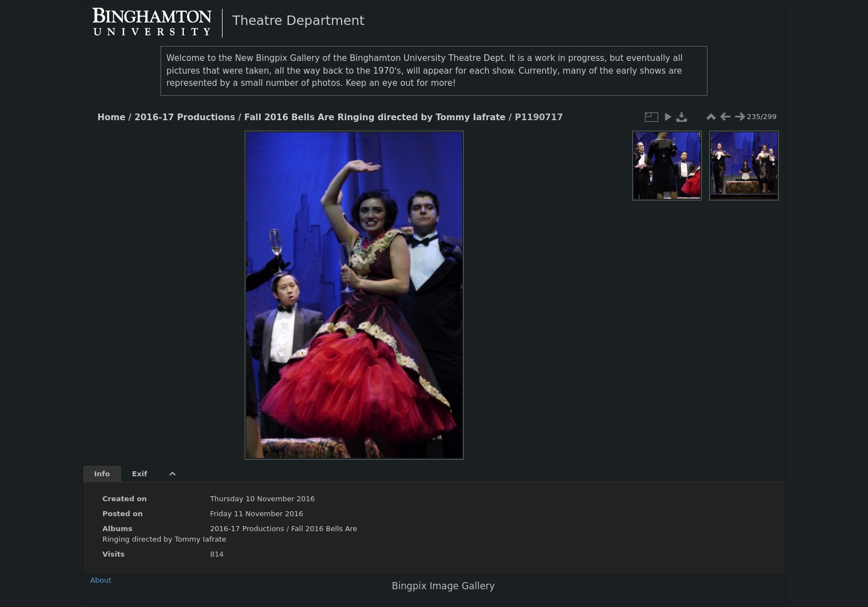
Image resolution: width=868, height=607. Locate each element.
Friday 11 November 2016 (256, 514)
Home (111, 117)
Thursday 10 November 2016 (262, 499)
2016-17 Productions (185, 117)
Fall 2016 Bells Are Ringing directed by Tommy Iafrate (375, 117)
